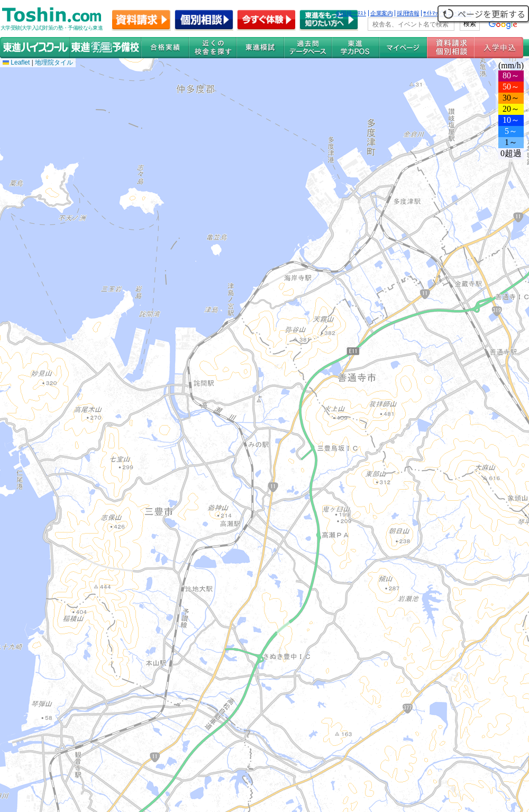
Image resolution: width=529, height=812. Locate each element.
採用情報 (408, 13)
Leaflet (16, 62)
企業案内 (381, 13)
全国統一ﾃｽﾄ (351, 13)
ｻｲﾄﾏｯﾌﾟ (434, 13)
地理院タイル (54, 62)
